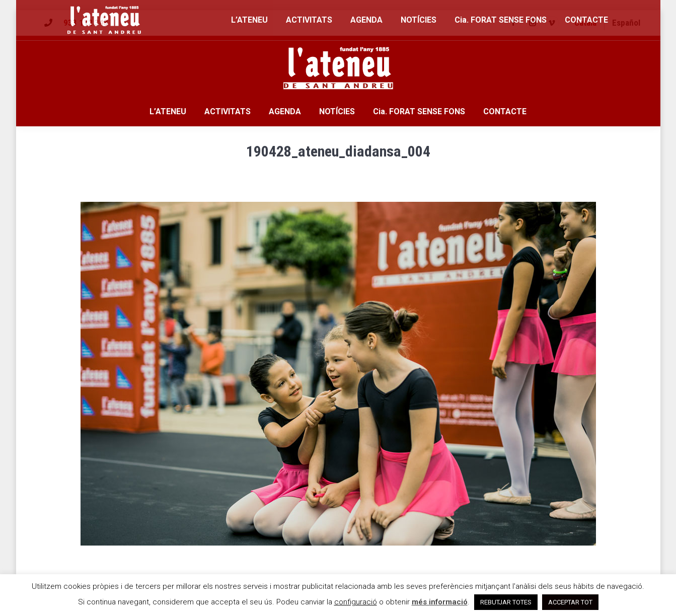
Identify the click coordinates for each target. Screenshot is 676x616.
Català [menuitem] (585, 23)
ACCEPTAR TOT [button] (570, 602)
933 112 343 (86, 23)
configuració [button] (356, 602)
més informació (440, 602)
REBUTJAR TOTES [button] (506, 602)
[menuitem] (585, 23)
